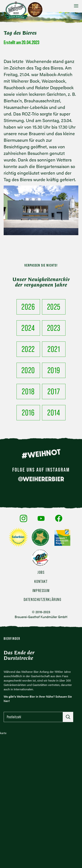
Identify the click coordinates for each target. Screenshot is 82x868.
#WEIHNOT (41, 454)
